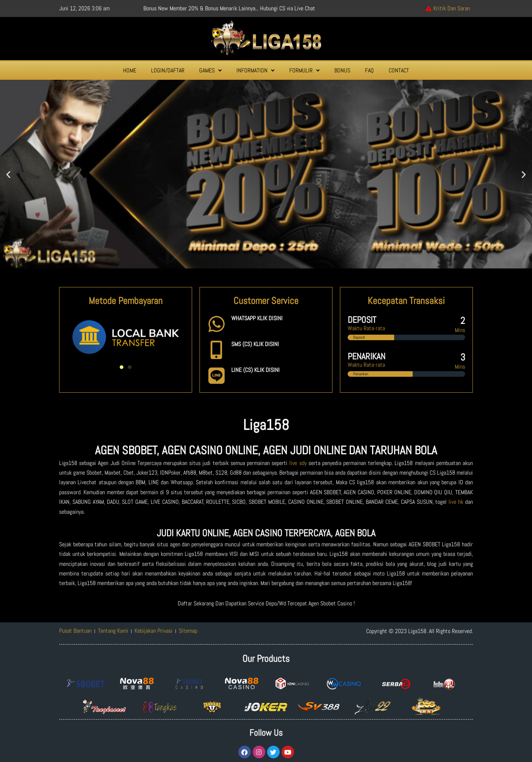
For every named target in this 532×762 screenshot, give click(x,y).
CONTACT (399, 70)
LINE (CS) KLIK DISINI (255, 370)
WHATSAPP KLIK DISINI (257, 318)
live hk (456, 502)
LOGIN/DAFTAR (168, 70)
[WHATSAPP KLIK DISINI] (216, 324)
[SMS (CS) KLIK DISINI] (216, 350)
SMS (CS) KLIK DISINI (255, 344)
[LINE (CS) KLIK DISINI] (216, 376)
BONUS (342, 70)
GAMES (210, 70)
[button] (210, 71)
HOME (130, 70)
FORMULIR (304, 70)
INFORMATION (255, 70)
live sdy (298, 463)
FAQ (369, 70)
